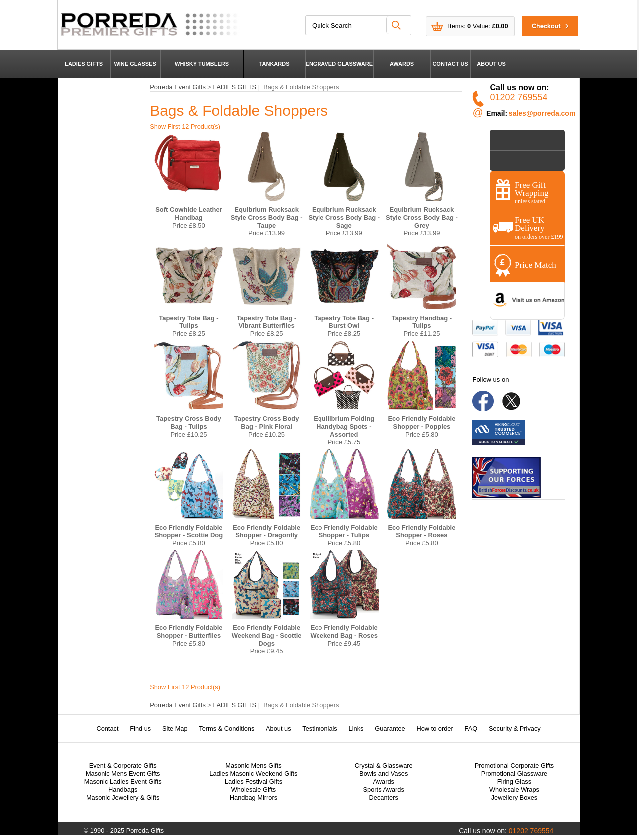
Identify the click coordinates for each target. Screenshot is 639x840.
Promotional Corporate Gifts (514, 765)
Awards (383, 781)
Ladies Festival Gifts (253, 781)
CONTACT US (450, 64)
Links (356, 728)
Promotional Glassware (514, 773)
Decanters (384, 797)
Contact (107, 728)
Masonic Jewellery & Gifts (123, 797)
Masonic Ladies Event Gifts (123, 781)
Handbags (123, 789)
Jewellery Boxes (514, 797)
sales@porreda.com (542, 113)
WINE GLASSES (135, 64)
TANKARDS (274, 64)
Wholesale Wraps (514, 789)
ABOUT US (491, 64)
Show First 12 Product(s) (185, 127)
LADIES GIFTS (84, 64)
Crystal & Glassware (384, 765)
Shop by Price (517, 140)
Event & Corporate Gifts (123, 765)
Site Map (175, 728)
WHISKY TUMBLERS (202, 64)
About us (278, 728)
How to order (435, 728)
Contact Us (514, 160)
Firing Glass (514, 781)
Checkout (544, 26)
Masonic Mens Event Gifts (123, 773)
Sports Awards (384, 789)
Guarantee (390, 728)
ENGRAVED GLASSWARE (339, 64)
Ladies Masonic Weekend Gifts (253, 773)
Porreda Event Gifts (178, 87)
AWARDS (402, 64)
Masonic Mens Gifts (253, 765)
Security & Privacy (515, 728)
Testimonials (319, 728)
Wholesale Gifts (254, 789)
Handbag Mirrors (253, 797)
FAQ (471, 728)
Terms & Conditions (226, 728)
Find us (140, 728)
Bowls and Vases (384, 773)
